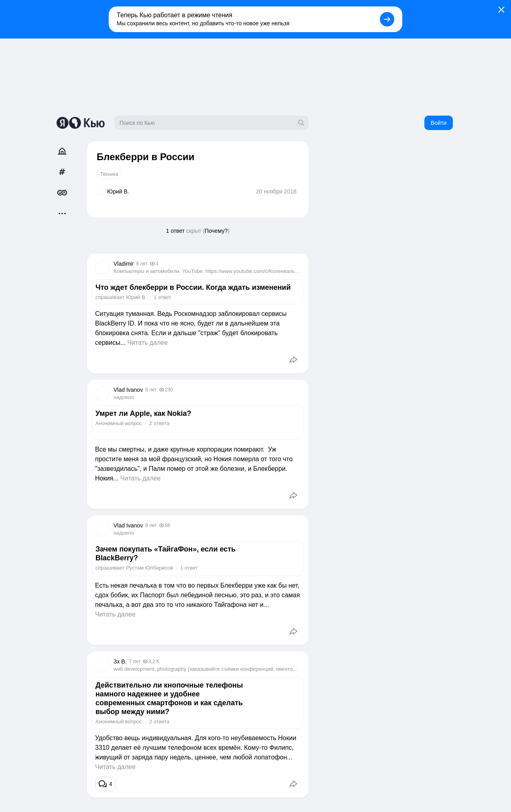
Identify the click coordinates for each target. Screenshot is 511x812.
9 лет (151, 525)
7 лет (135, 661)
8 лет (142, 264)
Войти (439, 123)
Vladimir (124, 264)
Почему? (216, 231)
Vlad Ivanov (128, 390)
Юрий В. (136, 297)
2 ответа (159, 423)
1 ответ (175, 231)
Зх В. (120, 661)
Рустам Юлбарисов (149, 568)
